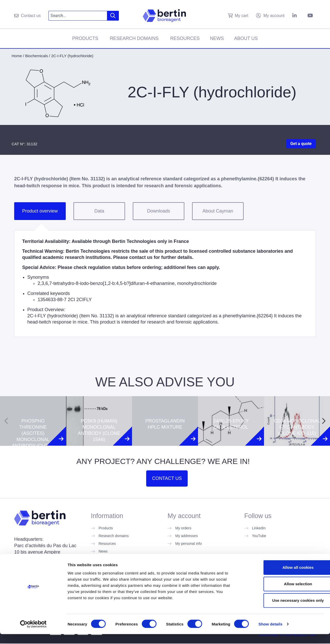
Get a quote (301, 144)
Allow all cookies (287, 577)
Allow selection (287, 594)
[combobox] (78, 16)
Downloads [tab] (158, 211)
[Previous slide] (6, 421)
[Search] (113, 16)
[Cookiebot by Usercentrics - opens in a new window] (33, 634)
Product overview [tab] (40, 211)
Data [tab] (99, 211)
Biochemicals (37, 56)
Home (17, 56)
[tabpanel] (165, 284)
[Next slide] (324, 421)
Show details (271, 634)
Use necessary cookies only (287, 610)
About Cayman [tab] (218, 211)
